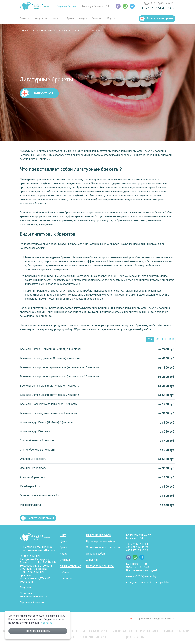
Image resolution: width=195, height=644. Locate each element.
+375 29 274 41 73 (137, 547)
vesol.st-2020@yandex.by (141, 576)
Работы (64, 572)
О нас (23, 19)
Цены (55, 19)
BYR (150, 339)
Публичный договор (32, 602)
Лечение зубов (96, 554)
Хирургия (92, 560)
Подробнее (46, 623)
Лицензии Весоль (66, 6)
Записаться (43, 93)
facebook (146, 582)
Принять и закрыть (38, 631)
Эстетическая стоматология (103, 547)
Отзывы (97, 19)
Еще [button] (110, 19)
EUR (164, 339)
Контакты (66, 578)
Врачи (70, 19)
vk (156, 582)
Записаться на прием (160, 19)
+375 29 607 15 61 (137, 544)
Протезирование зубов (100, 541)
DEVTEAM (132, 619)
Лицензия (26, 587)
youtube (165, 582)
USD (157, 339)
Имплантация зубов (98, 535)
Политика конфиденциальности (33, 595)
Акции (83, 19)
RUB (172, 339)
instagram (132, 582)
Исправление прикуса (100, 566)
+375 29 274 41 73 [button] (156, 8)
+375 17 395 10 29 (137, 550)
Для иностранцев (71, 566)
